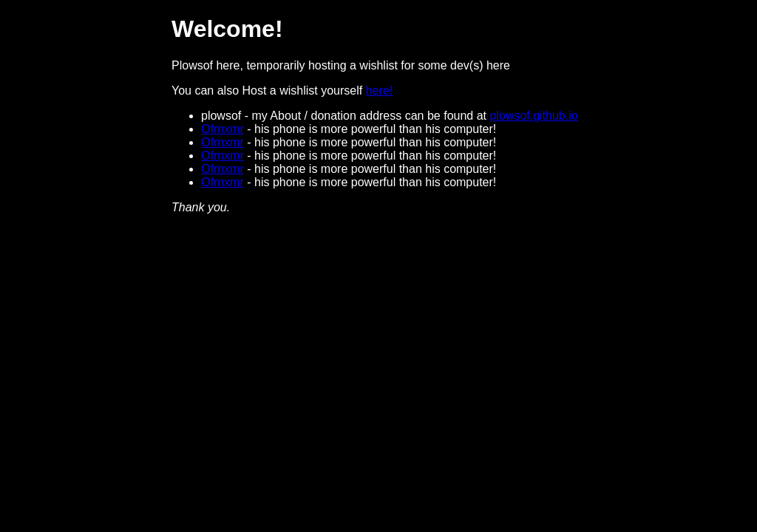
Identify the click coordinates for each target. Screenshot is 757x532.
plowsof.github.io (533, 116)
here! (379, 91)
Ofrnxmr (223, 129)
